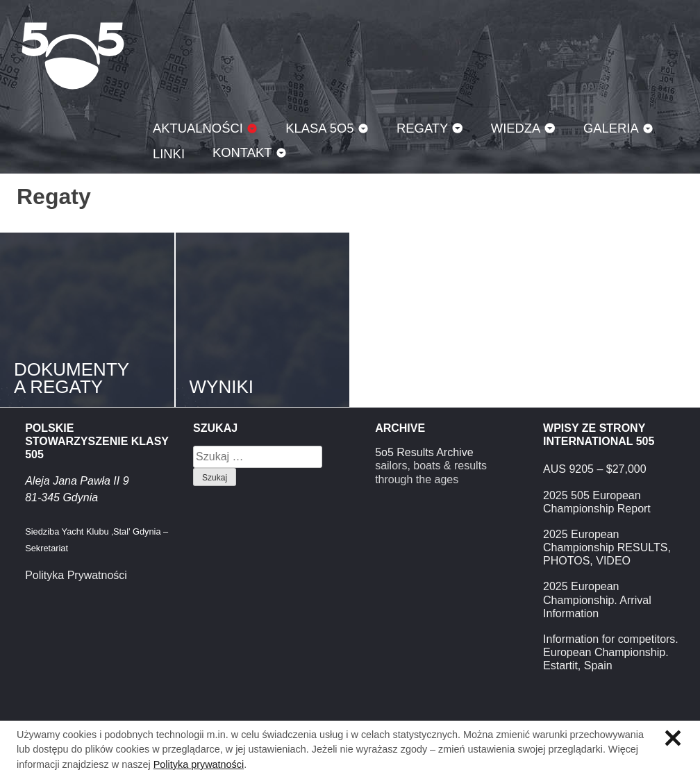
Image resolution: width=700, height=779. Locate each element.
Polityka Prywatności (76, 575)
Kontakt (242, 152)
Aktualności (198, 128)
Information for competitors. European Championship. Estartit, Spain (611, 652)
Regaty (422, 128)
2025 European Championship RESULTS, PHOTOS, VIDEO (607, 547)
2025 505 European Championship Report (597, 502)
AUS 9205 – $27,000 (595, 469)
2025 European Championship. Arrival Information (597, 600)
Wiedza (516, 128)
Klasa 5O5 (73, 56)
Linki (169, 154)
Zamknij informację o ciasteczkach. (673, 738)
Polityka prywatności (199, 764)
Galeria (611, 128)
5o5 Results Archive (424, 452)
